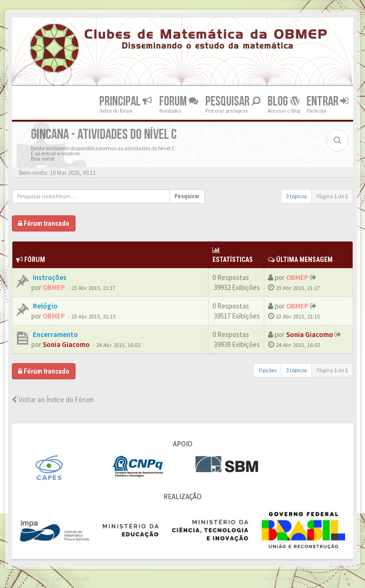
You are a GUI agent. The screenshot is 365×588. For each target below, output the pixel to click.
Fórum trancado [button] (44, 223)
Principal (126, 101)
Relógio (44, 306)
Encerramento (55, 334)
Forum (179, 101)
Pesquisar (233, 101)
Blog (283, 101)
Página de (332, 196)
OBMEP (54, 287)
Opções (268, 370)
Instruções (49, 277)
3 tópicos (297, 196)
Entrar (327, 101)
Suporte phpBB (70, 578)
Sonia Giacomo (66, 344)
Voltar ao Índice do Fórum (53, 400)
